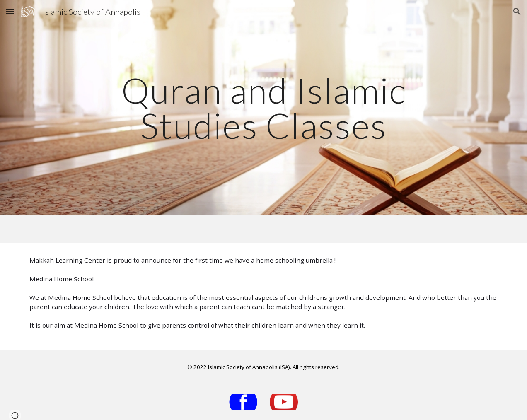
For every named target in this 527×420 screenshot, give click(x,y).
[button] (10, 11)
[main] (264, 108)
